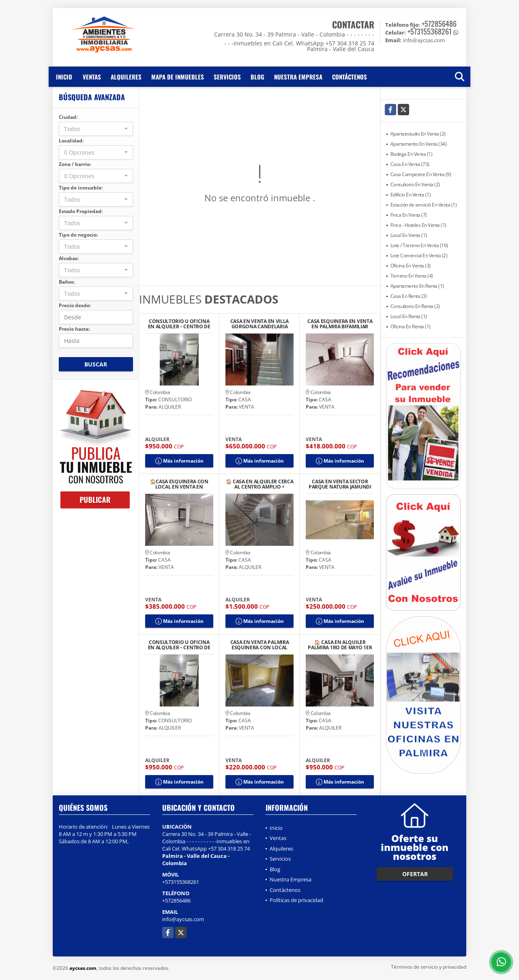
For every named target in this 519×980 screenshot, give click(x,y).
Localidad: (71, 141)
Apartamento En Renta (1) (417, 286)
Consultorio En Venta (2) (415, 184)
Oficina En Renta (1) (411, 326)
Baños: (67, 282)
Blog (257, 77)
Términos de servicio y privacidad (429, 967)
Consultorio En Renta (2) (415, 306)
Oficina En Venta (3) (411, 266)
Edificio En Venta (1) (411, 195)
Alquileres (126, 77)
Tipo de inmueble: (81, 188)
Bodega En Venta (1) (412, 154)
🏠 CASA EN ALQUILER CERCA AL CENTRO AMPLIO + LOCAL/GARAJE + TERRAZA (260, 484)
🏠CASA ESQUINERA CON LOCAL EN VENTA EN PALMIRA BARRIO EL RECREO (179, 484)
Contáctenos (350, 77)
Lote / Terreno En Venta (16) (419, 245)
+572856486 (439, 24)
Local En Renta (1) (409, 316)
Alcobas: (69, 258)
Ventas (92, 77)
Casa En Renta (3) (409, 296)
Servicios (227, 77)
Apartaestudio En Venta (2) (418, 134)
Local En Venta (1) (409, 235)
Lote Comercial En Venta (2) (419, 255)
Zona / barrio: (75, 164)
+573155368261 (430, 31)
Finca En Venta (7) (409, 215)
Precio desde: (75, 305)
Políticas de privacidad (296, 900)
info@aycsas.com (183, 919)
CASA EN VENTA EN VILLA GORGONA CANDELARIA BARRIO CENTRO (259, 324)
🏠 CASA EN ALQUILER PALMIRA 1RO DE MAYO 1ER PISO (340, 645)
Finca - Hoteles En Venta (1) (418, 225)
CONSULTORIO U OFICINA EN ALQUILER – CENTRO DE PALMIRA (179, 324)
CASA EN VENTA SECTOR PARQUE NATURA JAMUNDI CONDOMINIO (340, 484)
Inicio (64, 77)
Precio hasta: (74, 329)
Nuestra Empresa (298, 77)
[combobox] (96, 129)
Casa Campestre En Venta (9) (421, 174)
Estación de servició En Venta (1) (424, 205)
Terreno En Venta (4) (412, 276)
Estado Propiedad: (81, 211)
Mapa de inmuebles (178, 77)
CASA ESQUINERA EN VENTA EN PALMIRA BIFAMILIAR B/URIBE (340, 324)
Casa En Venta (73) (410, 164)
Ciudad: (68, 117)
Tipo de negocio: (78, 235)
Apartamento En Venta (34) (419, 144)
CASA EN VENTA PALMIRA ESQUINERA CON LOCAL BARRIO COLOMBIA (260, 645)
